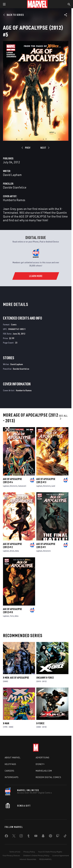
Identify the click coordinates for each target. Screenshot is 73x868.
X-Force (40, 723)
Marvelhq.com (44, 771)
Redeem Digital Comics (48, 777)
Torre (12, 616)
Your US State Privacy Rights (50, 852)
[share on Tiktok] (65, 836)
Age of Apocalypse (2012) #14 (12, 481)
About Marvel (13, 758)
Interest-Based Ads (28, 859)
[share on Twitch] (58, 836)
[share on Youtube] (36, 836)
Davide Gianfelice (15, 187)
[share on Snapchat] (43, 836)
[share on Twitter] (14, 836)
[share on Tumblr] (28, 836)
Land (53, 486)
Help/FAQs (10, 764)
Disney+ (40, 764)
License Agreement (61, 855)
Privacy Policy (29, 852)
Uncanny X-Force (45, 678)
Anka (17, 551)
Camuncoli (22, 486)
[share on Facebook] (6, 837)
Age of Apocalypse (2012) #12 (12, 546)
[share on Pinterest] (51, 836)
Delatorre (14, 486)
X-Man (6, 723)
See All (63, 417)
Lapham (6, 486)
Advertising (43, 758)
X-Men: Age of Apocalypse (16, 678)
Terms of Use (15, 852)
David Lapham (12, 175)
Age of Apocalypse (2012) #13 (46, 481)
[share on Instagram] (21, 836)
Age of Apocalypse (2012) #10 (12, 611)
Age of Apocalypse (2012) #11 (46, 546)
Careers (10, 771)
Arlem (12, 551)
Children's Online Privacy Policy (36, 855)
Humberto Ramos (14, 200)
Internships (12, 777)
